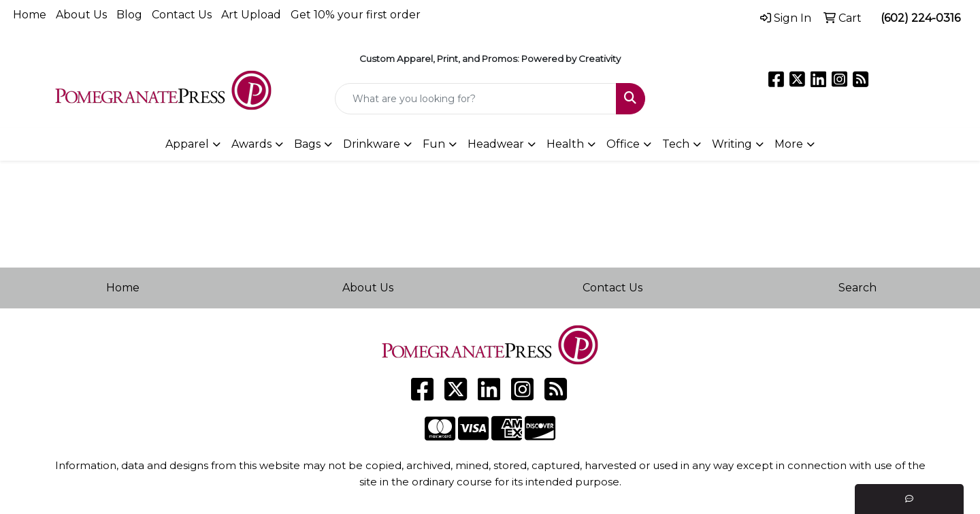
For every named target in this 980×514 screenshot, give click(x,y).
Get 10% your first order (356, 15)
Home (30, 15)
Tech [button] (676, 144)
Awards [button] (251, 144)
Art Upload (251, 15)
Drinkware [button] (372, 144)
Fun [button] (434, 144)
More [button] (789, 144)
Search (857, 288)
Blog (129, 15)
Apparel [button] (187, 144)
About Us (81, 15)
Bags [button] (307, 144)
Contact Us (182, 15)
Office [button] (623, 144)
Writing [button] (732, 144)
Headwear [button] (496, 144)
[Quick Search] (476, 99)
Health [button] (565, 144)
